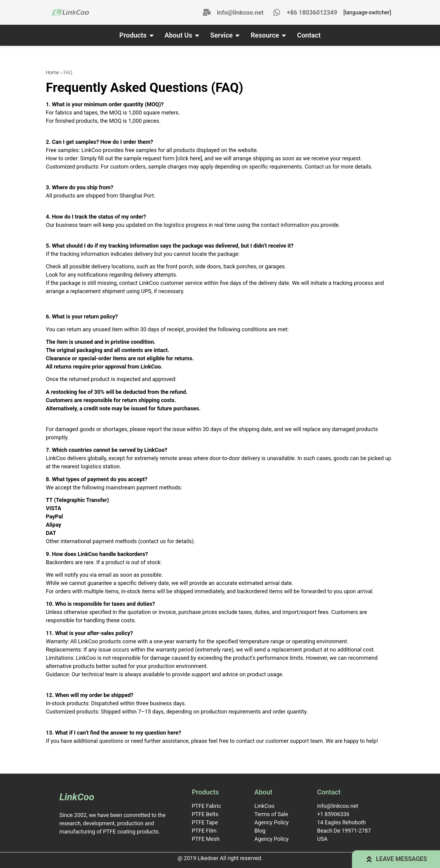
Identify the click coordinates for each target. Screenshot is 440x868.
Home (52, 73)
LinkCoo (77, 797)
